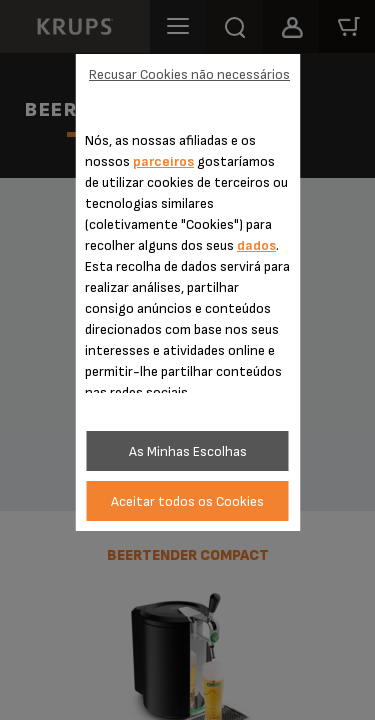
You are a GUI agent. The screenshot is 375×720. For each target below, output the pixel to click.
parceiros (163, 161)
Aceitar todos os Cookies (187, 501)
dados (256, 245)
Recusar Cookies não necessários (189, 74)
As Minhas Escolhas (188, 451)
